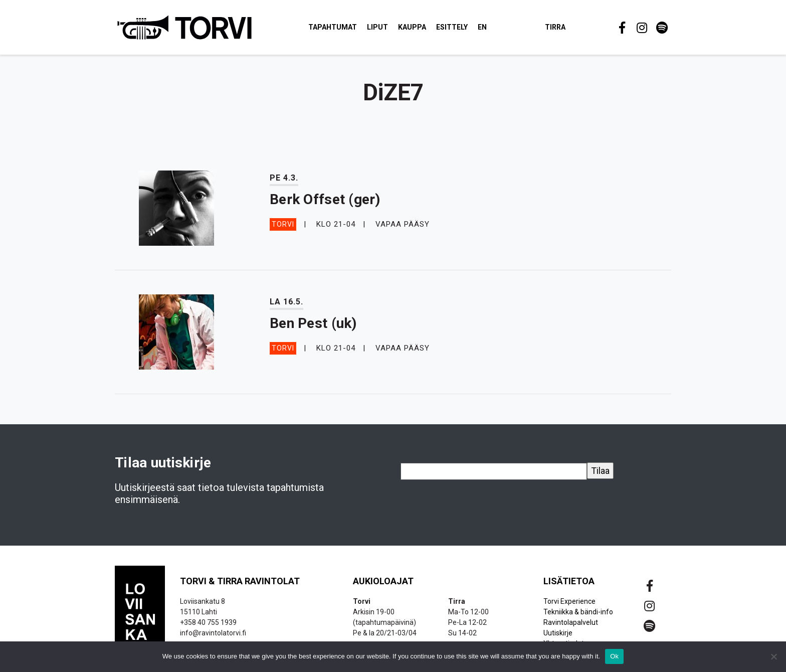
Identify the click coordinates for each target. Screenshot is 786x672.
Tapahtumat (333, 27)
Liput (378, 27)
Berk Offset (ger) (325, 200)
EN (483, 27)
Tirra (556, 27)
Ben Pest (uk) (313, 324)
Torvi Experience (569, 602)
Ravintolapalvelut (571, 623)
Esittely (452, 27)
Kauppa (413, 27)
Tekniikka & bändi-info (578, 612)
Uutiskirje (558, 633)
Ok (614, 656)
